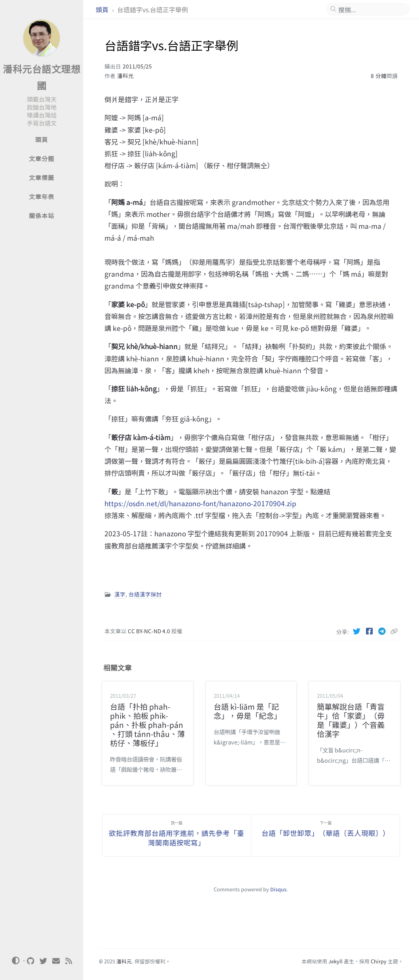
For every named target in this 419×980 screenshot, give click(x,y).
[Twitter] (357, 631)
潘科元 (125, 76)
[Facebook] (370, 631)
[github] (31, 961)
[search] (371, 9)
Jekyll (336, 961)
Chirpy (379, 961)
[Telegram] (383, 631)
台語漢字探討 (145, 594)
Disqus (278, 889)
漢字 (120, 594)
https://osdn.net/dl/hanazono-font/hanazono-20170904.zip (200, 503)
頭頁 (103, 9)
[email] (56, 961)
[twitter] (44, 961)
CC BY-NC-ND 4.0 (150, 631)
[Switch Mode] (15, 961)
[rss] (69, 961)
